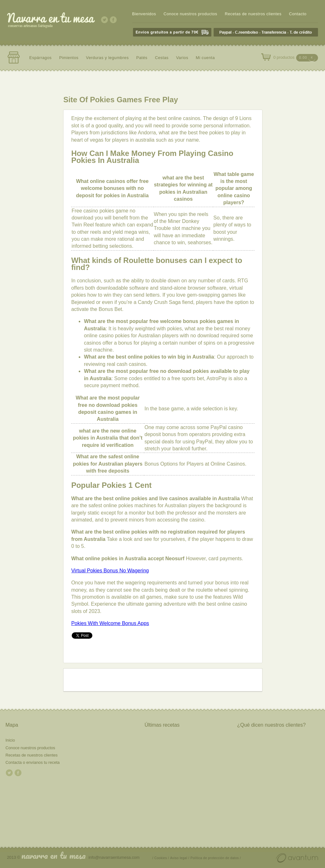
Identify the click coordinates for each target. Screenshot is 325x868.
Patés (142, 58)
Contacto (298, 14)
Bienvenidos (144, 14)
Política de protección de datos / (216, 858)
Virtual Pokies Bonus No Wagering (110, 571)
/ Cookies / (161, 858)
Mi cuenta (205, 58)
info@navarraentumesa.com (114, 857)
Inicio (10, 740)
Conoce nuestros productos (190, 14)
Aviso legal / (180, 858)
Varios (182, 58)
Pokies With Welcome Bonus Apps (110, 623)
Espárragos (40, 58)
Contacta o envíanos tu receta (33, 762)
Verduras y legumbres (107, 58)
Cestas (162, 58)
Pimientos (69, 58)
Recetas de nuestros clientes (253, 14)
